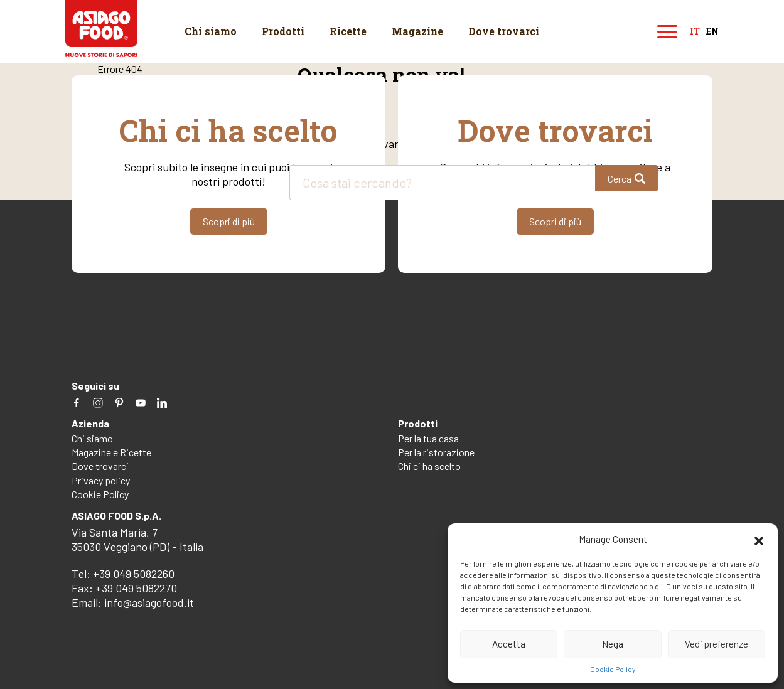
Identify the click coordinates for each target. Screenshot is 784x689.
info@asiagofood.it (149, 602)
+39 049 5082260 (134, 574)
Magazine (417, 31)
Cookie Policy (613, 669)
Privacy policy (101, 480)
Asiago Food (101, 29)
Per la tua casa (428, 438)
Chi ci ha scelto (429, 466)
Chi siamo (211, 31)
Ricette (348, 31)
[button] (759, 539)
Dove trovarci (504, 31)
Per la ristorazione (436, 452)
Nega (613, 644)
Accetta (509, 644)
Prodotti (283, 31)
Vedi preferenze (717, 644)
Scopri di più (229, 221)
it (695, 32)
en (712, 32)
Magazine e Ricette (111, 452)
